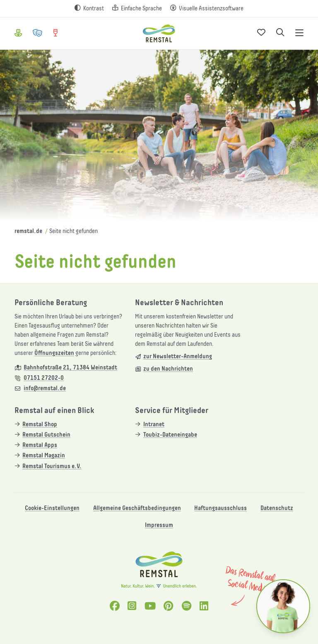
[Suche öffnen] (280, 33)
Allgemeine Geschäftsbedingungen (137, 508)
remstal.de (28, 231)
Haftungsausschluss (220, 508)
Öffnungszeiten (54, 353)
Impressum (159, 525)
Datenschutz (277, 508)
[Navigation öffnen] (299, 33)
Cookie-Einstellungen (52, 508)
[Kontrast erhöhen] (89, 9)
